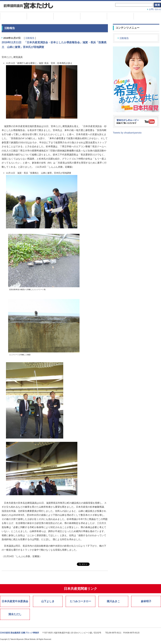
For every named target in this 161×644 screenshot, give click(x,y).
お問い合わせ (155, 9)
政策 (94, 16)
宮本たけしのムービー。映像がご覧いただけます (136, 121)
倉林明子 (146, 601)
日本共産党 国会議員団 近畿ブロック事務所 (20, 633)
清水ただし (15, 614)
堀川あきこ (113, 601)
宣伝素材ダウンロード (147, 16)
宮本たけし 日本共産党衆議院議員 (28, 6)
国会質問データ (120, 16)
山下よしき (48, 601)
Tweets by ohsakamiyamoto (127, 133)
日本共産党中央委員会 (15, 601)
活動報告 (40, 16)
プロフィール (67, 16)
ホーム (13, 16)
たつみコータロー (80, 601)
